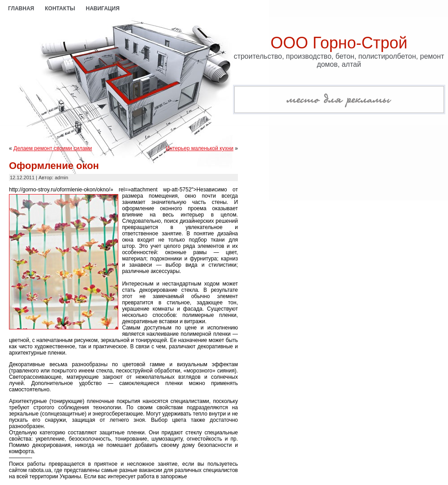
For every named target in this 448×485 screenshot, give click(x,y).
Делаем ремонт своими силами (53, 148)
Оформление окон (54, 166)
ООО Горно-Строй (339, 43)
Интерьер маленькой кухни (200, 148)
